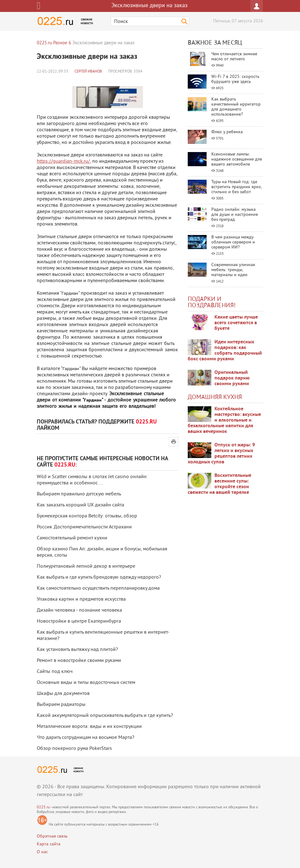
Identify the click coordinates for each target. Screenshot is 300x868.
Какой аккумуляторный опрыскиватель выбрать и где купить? (105, 716)
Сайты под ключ (55, 672)
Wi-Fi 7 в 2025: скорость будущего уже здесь (235, 79)
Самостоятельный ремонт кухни (72, 538)
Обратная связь (52, 836)
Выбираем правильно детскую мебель (79, 494)
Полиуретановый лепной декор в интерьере (86, 566)
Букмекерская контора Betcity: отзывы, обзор (87, 516)
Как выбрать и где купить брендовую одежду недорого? (99, 577)
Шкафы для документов (63, 694)
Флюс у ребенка (227, 132)
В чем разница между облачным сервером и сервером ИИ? (233, 242)
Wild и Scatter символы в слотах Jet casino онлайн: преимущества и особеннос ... (92, 480)
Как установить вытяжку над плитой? (77, 650)
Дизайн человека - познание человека (79, 610)
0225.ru (43, 808)
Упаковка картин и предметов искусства (81, 599)
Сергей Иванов (88, 72)
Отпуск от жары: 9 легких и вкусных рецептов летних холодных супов (221, 454)
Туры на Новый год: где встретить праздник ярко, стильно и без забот (236, 187)
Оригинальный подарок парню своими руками (232, 378)
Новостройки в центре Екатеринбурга (79, 621)
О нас (42, 852)
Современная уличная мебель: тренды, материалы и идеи (233, 270)
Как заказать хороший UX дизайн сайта (81, 505)
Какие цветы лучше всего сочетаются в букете (236, 323)
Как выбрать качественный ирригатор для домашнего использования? (236, 107)
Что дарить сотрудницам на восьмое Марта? (86, 738)
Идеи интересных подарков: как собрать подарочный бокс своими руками (225, 351)
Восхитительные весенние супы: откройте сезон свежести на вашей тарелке (219, 484)
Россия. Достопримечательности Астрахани (84, 527)
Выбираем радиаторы (61, 705)
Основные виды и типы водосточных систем (86, 683)
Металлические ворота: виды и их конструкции (89, 727)
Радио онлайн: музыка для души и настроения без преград (235, 215)
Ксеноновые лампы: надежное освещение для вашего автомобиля (237, 159)
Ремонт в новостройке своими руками (79, 661)
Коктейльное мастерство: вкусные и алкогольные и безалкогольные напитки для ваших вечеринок (224, 420)
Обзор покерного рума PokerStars (74, 749)
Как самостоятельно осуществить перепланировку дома (98, 588)
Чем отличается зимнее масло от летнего (234, 57)
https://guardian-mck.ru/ (63, 161)
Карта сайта (49, 844)
